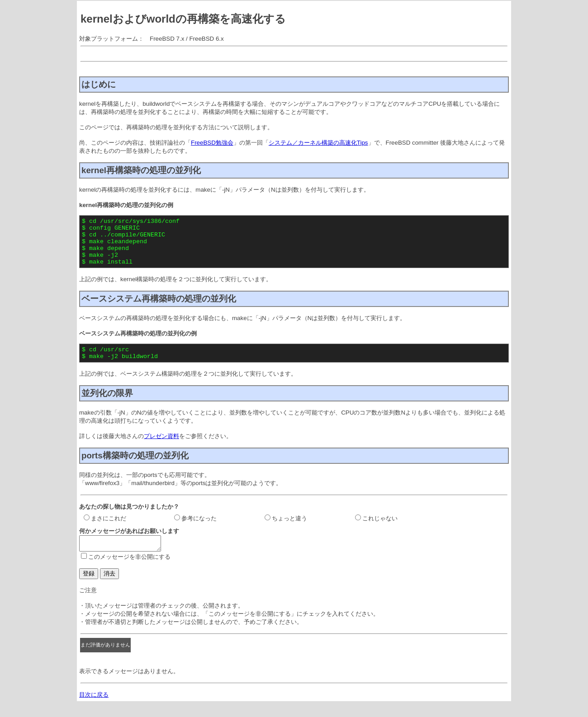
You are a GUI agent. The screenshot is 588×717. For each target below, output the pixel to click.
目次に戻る (94, 710)
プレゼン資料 (161, 448)
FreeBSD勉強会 (212, 143)
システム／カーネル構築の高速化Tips (318, 143)
